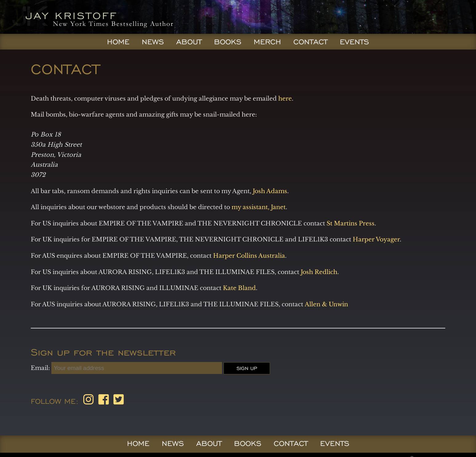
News (153, 42)
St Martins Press (351, 223)
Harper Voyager (376, 239)
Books (228, 42)
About (189, 42)
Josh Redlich (318, 272)
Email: (41, 368)
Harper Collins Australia (249, 256)
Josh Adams (270, 191)
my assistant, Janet (259, 207)
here (285, 98)
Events (354, 42)
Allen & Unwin (326, 304)
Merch (267, 42)
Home (118, 42)
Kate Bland (239, 288)
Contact (310, 42)
